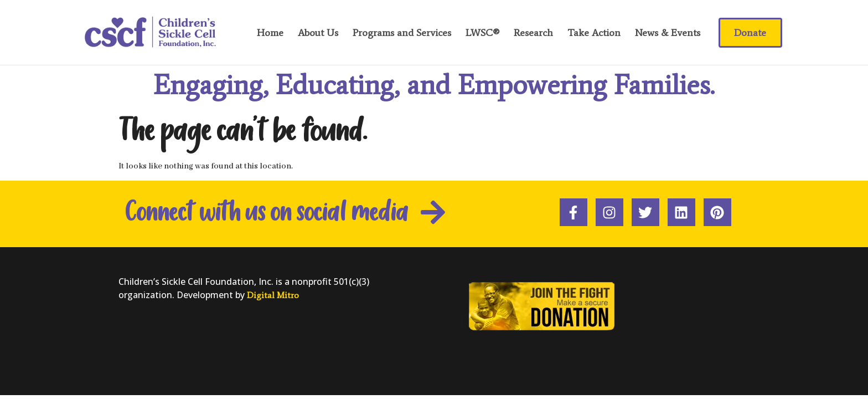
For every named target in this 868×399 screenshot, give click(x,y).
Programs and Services (402, 33)
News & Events (668, 33)
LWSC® (482, 33)
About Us (318, 33)
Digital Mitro (273, 295)
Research (533, 33)
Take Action (594, 33)
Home (270, 33)
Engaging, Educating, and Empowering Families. (434, 85)
